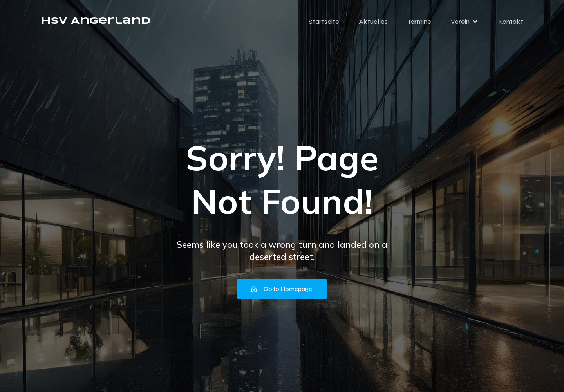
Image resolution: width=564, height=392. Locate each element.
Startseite (324, 22)
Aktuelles (373, 22)
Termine (419, 22)
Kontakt (511, 22)
